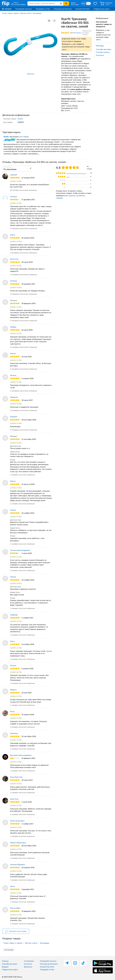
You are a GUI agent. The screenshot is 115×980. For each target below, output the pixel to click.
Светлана (14, 733)
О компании (29, 961)
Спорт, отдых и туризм (10, 13)
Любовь (13, 327)
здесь (64, 49)
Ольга (12, 641)
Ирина (13, 481)
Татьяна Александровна (20, 550)
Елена (13, 235)
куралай (14, 175)
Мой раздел (75, 4)
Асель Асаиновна (17, 821)
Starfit (20, 119)
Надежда (14, 615)
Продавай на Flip (43, 9)
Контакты (100, 55)
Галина (13, 510)
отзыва (77, 33)
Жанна (13, 353)
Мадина (13, 690)
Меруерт (14, 436)
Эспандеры (37, 13)
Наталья (13, 196)
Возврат (5, 967)
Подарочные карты (102, 9)
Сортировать (8, 167)
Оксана (13, 375)
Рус (88, 3)
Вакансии (28, 967)
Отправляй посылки (24, 9)
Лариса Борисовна (18, 843)
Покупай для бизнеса (63, 9)
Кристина (14, 259)
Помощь (5, 961)
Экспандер (9, 950)
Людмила (14, 397)
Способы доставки (104, 49)
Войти (73, 3)
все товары (24, 137)
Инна (12, 711)
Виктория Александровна (21, 755)
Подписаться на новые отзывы (87, 33)
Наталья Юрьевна (17, 864)
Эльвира (14, 417)
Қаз (83, 3)
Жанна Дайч (15, 908)
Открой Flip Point (83, 9)
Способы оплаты (103, 52)
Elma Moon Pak (16, 777)
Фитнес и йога (26, 13)
